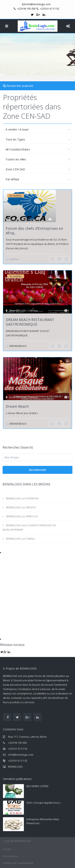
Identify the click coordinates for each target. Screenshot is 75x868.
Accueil (7, 849)
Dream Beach (17, 406)
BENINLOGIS (15, 767)
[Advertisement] (37, 592)
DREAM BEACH (18, 346)
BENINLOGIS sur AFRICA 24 (22, 516)
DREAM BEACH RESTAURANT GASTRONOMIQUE (30, 322)
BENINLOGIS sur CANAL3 (21, 539)
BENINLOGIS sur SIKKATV (21, 507)
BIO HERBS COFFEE (37, 786)
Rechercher (38, 470)
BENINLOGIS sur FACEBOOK (22, 498)
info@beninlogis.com (21, 755)
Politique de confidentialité (18, 863)
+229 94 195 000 (17, 743)
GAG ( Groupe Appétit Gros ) (43, 803)
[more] (24, 248)
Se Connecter (10, 856)
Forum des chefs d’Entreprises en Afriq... (34, 231)
